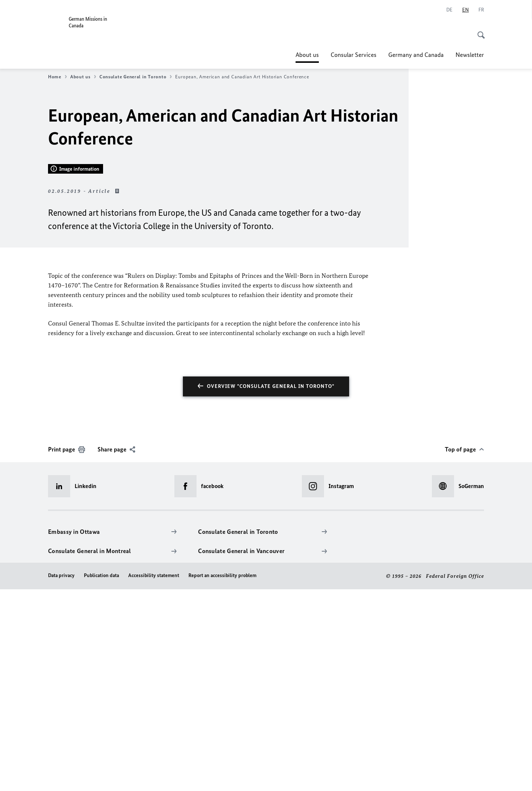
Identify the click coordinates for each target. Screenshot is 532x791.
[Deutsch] (449, 10)
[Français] (481, 10)
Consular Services (354, 55)
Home (57, 77)
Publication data (101, 777)
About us (307, 55)
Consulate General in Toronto (136, 77)
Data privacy (61, 777)
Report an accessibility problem (222, 777)
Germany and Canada (416, 55)
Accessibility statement (154, 777)
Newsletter (470, 55)
